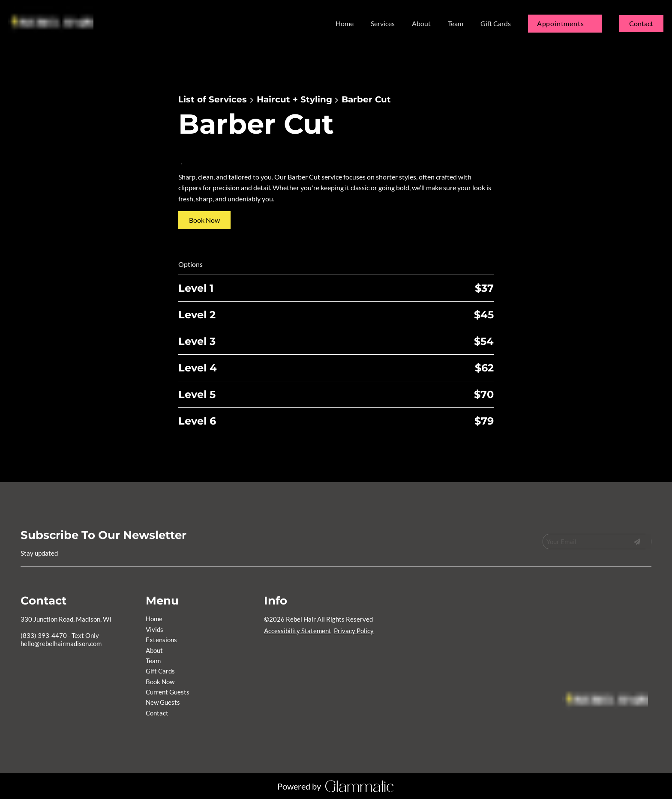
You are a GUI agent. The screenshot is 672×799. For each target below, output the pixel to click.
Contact (641, 23)
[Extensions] (161, 640)
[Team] (456, 24)
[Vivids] (154, 629)
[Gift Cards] (496, 24)
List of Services (213, 99)
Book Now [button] (204, 220)
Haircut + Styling (294, 99)
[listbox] (383, 24)
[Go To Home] (52, 24)
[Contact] (641, 24)
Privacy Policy (354, 631)
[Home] (345, 24)
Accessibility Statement (298, 631)
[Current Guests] (168, 692)
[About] (421, 24)
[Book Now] (160, 682)
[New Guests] (163, 702)
